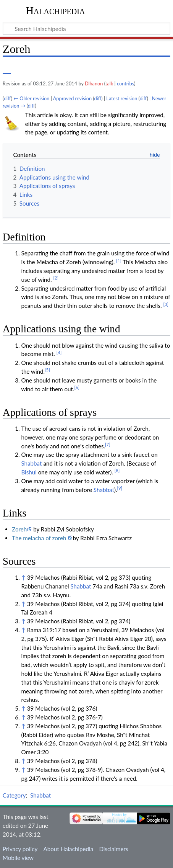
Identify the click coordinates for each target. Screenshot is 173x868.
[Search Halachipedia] (86, 28)
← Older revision (31, 98)
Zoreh (19, 529)
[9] (120, 488)
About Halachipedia (68, 849)
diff (7, 98)
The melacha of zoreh (40, 538)
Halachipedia (56, 11)
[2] (56, 278)
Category (14, 795)
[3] (166, 304)
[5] (47, 370)
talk (109, 83)
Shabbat (31, 463)
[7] (108, 444)
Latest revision (122, 98)
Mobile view (18, 858)
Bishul (29, 472)
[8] (117, 470)
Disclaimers (113, 849)
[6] (77, 387)
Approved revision (72, 98)
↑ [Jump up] (23, 577)
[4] (59, 352)
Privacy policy (20, 849)
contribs (125, 83)
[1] (119, 261)
